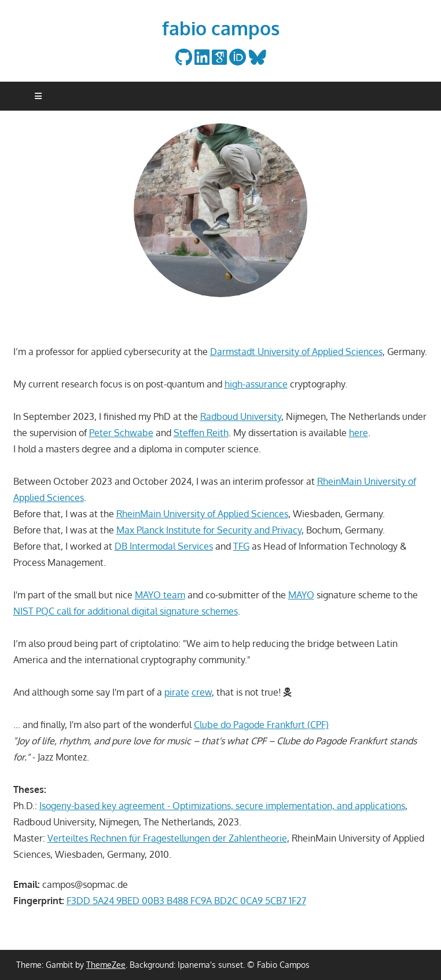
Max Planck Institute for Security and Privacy (209, 530)
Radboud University (241, 416)
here (359, 433)
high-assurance (256, 384)
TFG (241, 546)
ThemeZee (106, 965)
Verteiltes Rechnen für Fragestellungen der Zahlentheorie (167, 838)
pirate (177, 692)
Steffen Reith (201, 433)
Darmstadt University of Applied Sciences (296, 352)
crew (202, 692)
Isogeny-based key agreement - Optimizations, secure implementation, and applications (222, 806)
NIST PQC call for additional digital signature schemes (126, 611)
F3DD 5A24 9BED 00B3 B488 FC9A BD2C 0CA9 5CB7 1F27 (186, 901)
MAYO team (160, 595)
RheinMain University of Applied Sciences (202, 514)
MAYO (301, 595)
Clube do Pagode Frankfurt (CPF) (261, 725)
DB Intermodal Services (164, 546)
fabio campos (221, 28)
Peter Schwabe (121, 433)
